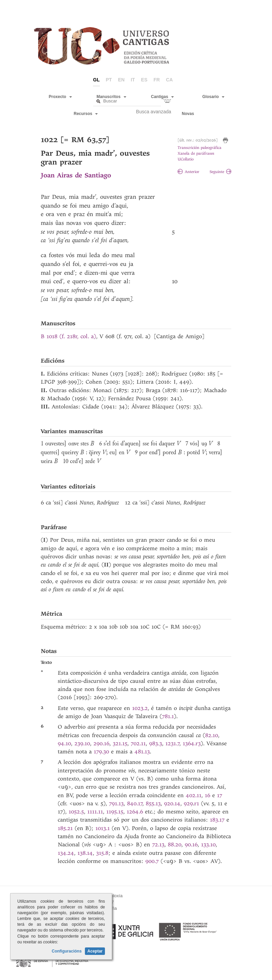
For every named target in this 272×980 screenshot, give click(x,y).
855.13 (153, 803)
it (133, 80)
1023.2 (140, 708)
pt (109, 80)
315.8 (102, 853)
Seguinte (220, 172)
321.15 (120, 743)
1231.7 (173, 743)
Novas (188, 114)
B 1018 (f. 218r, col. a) (68, 336)
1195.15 (115, 812)
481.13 (142, 752)
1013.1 (104, 828)
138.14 (85, 853)
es (144, 80)
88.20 (175, 844)
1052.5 (76, 812)
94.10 (64, 743)
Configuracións (67, 951)
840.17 (135, 803)
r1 (198, 803)
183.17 (218, 820)
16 (208, 795)
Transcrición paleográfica (200, 148)
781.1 (168, 716)
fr (157, 80)
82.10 (212, 735)
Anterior (188, 172)
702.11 (138, 743)
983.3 (156, 743)
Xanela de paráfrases (196, 153)
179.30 (102, 752)
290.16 (101, 743)
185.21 (66, 828)
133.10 (208, 844)
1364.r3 (192, 743)
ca (169, 80)
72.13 (158, 844)
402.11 (194, 795)
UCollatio (186, 159)
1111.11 (95, 812)
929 (188, 803)
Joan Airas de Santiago (76, 175)
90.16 (191, 844)
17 (220, 795)
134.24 (66, 853)
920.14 (172, 803)
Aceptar (95, 951)
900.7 (153, 861)
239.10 (82, 743)
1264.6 (136, 812)
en (121, 80)
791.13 (116, 803)
